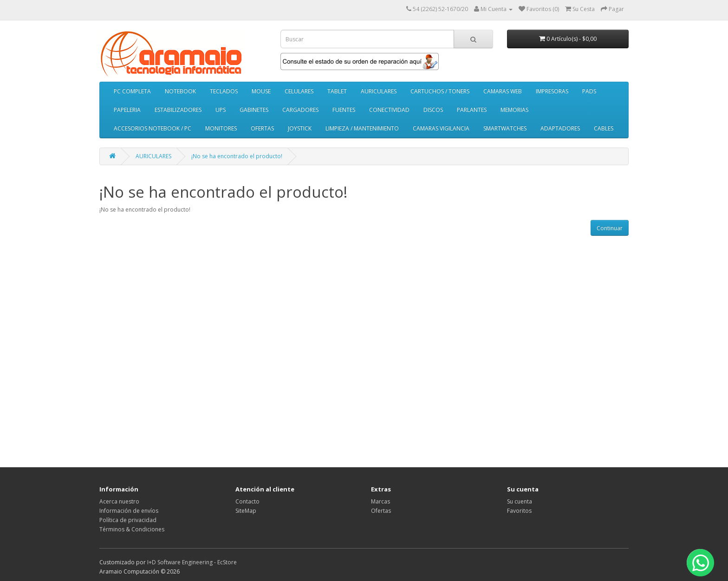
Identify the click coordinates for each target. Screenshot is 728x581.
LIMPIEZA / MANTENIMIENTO (362, 128)
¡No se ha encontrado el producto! (237, 156)
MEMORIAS (514, 110)
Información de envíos (129, 511)
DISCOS (433, 110)
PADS (589, 91)
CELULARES (299, 91)
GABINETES (254, 110)
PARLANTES (472, 110)
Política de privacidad (128, 520)
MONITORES (221, 128)
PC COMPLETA (132, 91)
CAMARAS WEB (503, 91)
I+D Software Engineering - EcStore (192, 562)
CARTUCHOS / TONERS (440, 91)
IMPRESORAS (552, 91)
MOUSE (261, 91)
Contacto (247, 501)
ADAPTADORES (560, 128)
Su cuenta (520, 501)
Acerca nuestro (119, 501)
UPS (221, 110)
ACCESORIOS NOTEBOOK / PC (153, 128)
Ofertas (381, 511)
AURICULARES (379, 91)
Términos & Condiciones (132, 529)
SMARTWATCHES (505, 128)
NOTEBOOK (180, 91)
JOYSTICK (300, 128)
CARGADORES (300, 110)
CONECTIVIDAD (389, 110)
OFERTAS (262, 128)
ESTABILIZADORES (178, 110)
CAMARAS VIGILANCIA (441, 128)
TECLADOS (224, 91)
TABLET (337, 91)
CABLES (604, 128)
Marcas (380, 501)
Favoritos (519, 511)
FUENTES (344, 110)
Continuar (610, 228)
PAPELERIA (127, 110)
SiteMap (246, 511)
